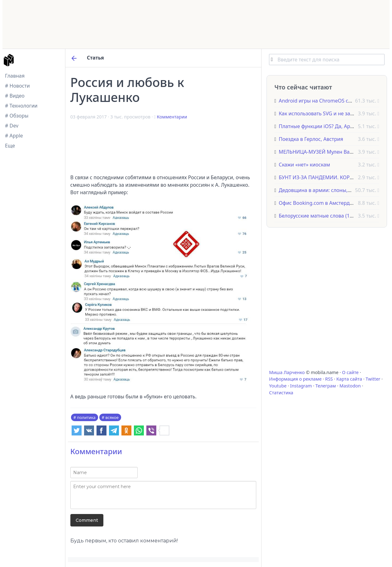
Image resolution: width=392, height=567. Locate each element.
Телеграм (326, 386)
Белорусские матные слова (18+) (318, 216)
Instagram (301, 386)
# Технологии (21, 106)
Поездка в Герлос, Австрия (311, 139)
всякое (112, 417)
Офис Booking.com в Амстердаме (319, 203)
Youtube (278, 386)
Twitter (373, 379)
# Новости (17, 86)
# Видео (15, 96)
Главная (15, 76)
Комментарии (172, 117)
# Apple (14, 136)
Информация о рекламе (295, 379)
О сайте (350, 372)
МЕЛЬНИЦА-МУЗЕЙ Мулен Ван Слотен (325, 152)
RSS (329, 379)
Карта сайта (349, 379)
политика (86, 417)
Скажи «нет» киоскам (304, 165)
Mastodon (350, 386)
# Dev (12, 126)
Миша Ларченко (287, 372)
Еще (10, 146)
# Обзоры (17, 116)
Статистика (281, 393)
